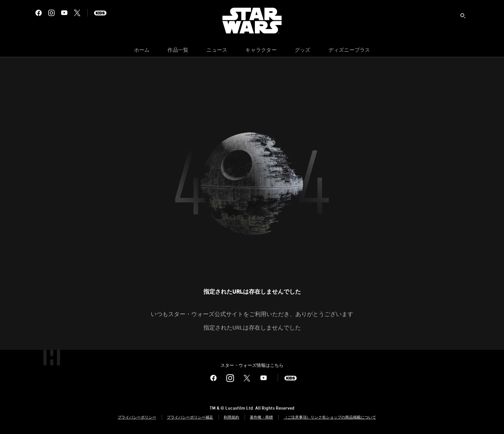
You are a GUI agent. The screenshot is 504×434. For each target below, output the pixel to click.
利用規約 (231, 417)
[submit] (463, 16)
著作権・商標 (261, 417)
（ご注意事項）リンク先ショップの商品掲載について (330, 417)
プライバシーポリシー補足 (190, 417)
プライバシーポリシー (137, 417)
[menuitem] (142, 51)
